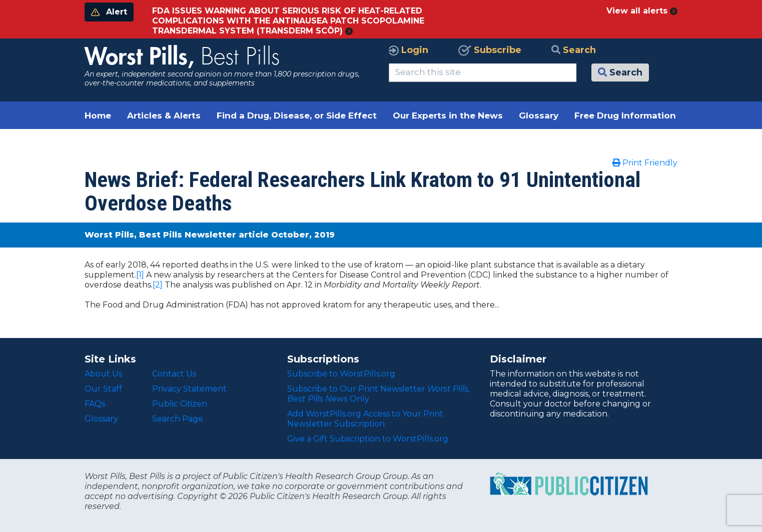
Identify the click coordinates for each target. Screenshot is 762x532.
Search (574, 50)
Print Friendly (645, 163)
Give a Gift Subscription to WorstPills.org (368, 439)
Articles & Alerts (164, 115)
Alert (109, 12)
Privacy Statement (189, 389)
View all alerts (642, 11)
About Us (103, 374)
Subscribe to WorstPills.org (341, 374)
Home (98, 115)
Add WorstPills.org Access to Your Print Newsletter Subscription (365, 419)
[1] (140, 275)
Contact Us (174, 374)
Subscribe (490, 50)
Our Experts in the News (448, 115)
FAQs (95, 404)
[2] (158, 285)
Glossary (539, 115)
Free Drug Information (625, 115)
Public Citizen (180, 404)
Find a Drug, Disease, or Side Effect (297, 115)
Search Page (178, 419)
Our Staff (103, 389)
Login (409, 50)
